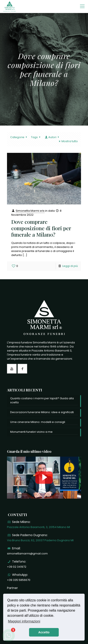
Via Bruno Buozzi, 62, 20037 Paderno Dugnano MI (40, 540)
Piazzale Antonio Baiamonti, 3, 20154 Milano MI (38, 527)
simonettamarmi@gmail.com (27, 554)
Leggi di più (70, 266)
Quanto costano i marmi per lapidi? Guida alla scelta (42, 400)
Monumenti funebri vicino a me (31, 432)
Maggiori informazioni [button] (24, 621)
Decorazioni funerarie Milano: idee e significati (42, 412)
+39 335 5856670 (19, 580)
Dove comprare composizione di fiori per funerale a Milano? (41, 228)
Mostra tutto (68, 141)
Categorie (19, 137)
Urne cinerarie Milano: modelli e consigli (38, 422)
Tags (36, 137)
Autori (52, 137)
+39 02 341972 (17, 567)
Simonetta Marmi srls (30, 211)
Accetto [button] (44, 632)
